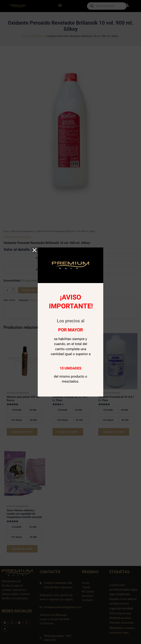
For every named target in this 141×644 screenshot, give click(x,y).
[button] (34, 250)
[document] (70, 322)
